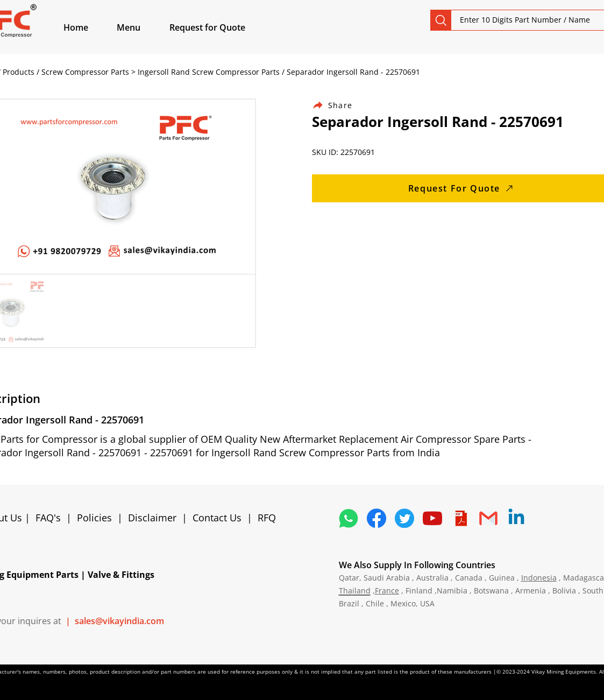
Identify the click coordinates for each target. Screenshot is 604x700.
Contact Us (217, 518)
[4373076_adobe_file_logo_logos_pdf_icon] (460, 518)
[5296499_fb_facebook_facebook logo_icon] (376, 518)
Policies (94, 518)
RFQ (267, 518)
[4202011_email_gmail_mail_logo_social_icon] (488, 518)
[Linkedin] (516, 518)
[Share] (339, 105)
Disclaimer (155, 518)
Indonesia (539, 578)
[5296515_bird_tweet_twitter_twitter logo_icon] (404, 518)
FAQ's (48, 518)
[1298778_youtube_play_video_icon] (432, 518)
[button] (141, 27)
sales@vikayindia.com (119, 621)
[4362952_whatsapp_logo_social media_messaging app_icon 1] (349, 518)
